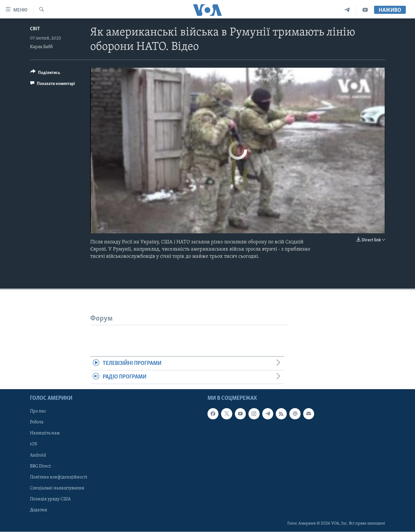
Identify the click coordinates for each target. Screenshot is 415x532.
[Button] (45, 74)
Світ (35, 29)
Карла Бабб (41, 47)
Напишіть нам (45, 433)
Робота (37, 423)
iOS (34, 444)
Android (38, 455)
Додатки (39, 510)
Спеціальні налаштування (57, 488)
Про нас (38, 412)
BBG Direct (40, 466)
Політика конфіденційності (59, 477)
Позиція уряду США (50, 499)
